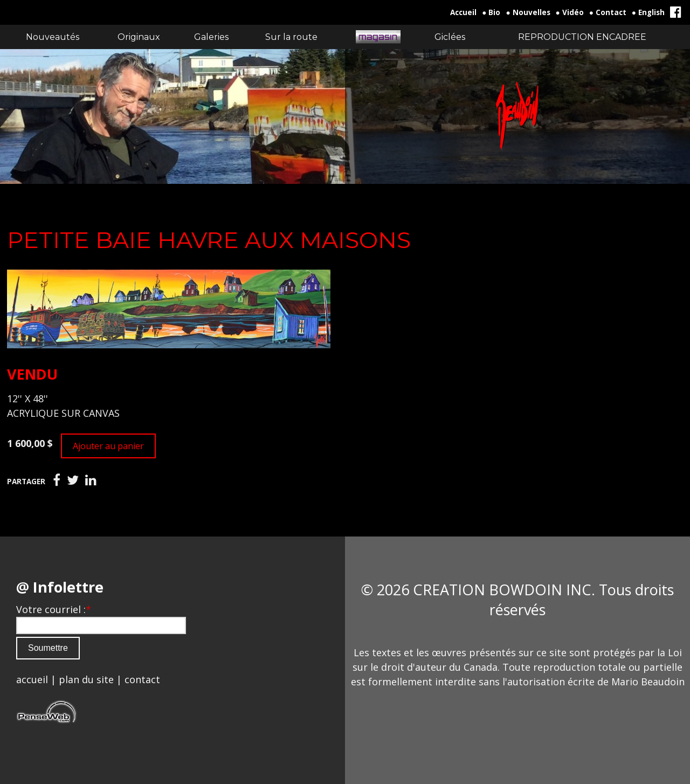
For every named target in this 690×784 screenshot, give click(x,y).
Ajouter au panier (108, 446)
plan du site (86, 679)
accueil (32, 679)
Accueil (463, 12)
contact (142, 679)
